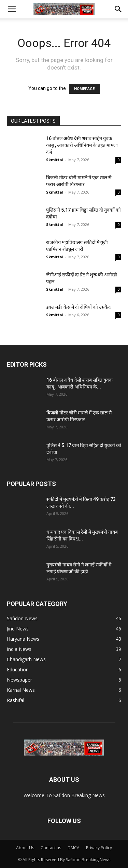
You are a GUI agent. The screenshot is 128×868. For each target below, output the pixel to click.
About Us (25, 848)
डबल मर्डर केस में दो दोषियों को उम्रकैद (78, 307)
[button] (12, 9)
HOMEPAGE (84, 89)
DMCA (74, 848)
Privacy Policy (99, 848)
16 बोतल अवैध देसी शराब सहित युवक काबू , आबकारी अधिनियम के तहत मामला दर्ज (82, 145)
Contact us (51, 848)
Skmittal (55, 160)
